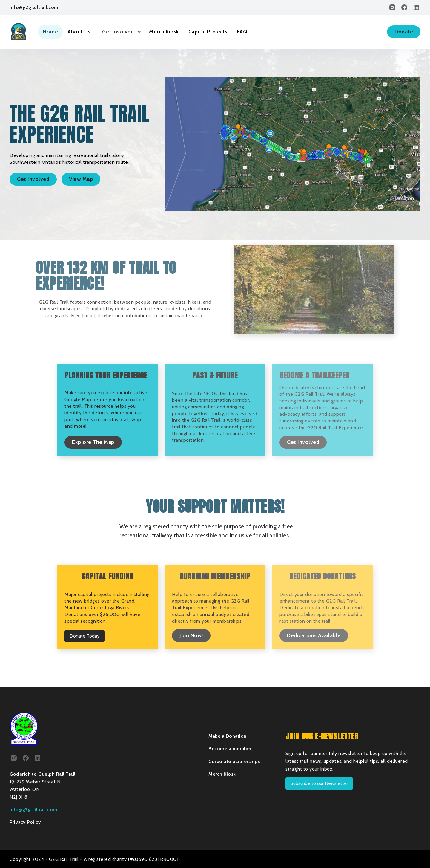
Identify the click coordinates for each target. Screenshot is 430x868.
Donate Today (85, 636)
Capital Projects (208, 32)
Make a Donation (228, 736)
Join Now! (191, 635)
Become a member (230, 749)
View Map (81, 179)
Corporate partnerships (234, 761)
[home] (19, 32)
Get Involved (33, 179)
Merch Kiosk (164, 32)
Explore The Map (93, 442)
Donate (404, 32)
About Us (79, 32)
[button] (120, 32)
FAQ (242, 32)
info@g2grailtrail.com (34, 7)
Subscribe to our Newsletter (319, 783)
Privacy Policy (25, 822)
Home (50, 32)
